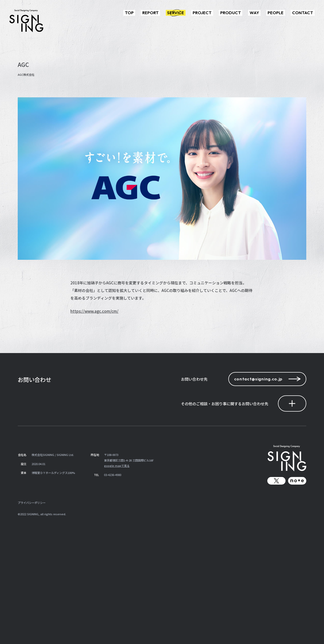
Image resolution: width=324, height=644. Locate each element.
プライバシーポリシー (32, 503)
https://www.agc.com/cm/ (94, 311)
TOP (129, 13)
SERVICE (176, 13)
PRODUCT (231, 13)
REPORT (150, 13)
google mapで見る (117, 466)
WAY (254, 13)
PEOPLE (276, 13)
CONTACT (303, 13)
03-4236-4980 (113, 475)
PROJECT (202, 13)
